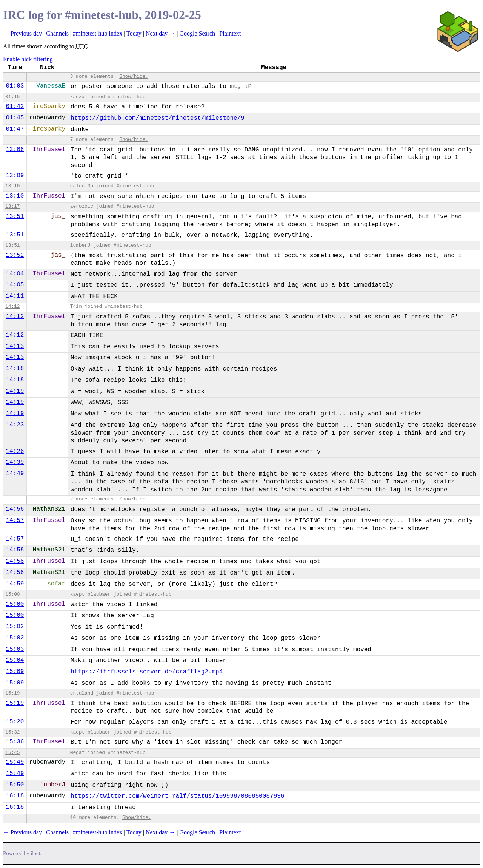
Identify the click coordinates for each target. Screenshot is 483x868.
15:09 (15, 672)
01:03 (15, 86)
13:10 (12, 186)
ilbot (36, 853)
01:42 (15, 107)
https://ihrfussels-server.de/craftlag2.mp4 (147, 672)
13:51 (15, 216)
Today (134, 33)
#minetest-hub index (98, 33)
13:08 (15, 150)
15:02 (15, 627)
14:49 (15, 474)
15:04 (15, 660)
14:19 (15, 391)
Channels (57, 33)
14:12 (12, 307)
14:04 (15, 274)
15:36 (15, 742)
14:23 (15, 425)
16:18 (15, 796)
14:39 (15, 462)
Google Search (197, 33)
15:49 (15, 762)
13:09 (15, 176)
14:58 (15, 550)
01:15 (12, 97)
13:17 (12, 206)
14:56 (15, 509)
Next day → (160, 33)
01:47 (15, 129)
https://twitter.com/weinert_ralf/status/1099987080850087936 (178, 796)
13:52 (15, 255)
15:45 (12, 753)
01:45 (15, 118)
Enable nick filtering (28, 59)
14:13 (15, 346)
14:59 (15, 584)
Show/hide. (134, 76)
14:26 (15, 451)
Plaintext (230, 33)
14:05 (15, 285)
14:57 (15, 520)
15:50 (15, 785)
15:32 (12, 732)
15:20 (15, 722)
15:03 (15, 649)
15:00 (12, 594)
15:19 (12, 693)
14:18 (15, 369)
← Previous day (22, 33)
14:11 (15, 296)
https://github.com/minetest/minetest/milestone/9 (158, 118)
